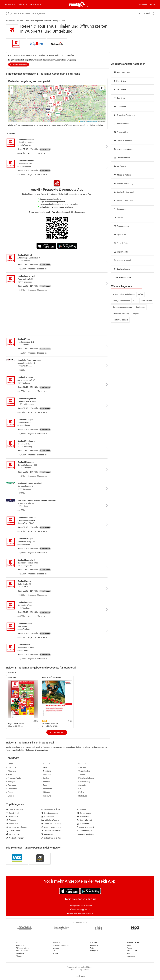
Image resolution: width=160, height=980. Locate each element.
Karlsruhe (46, 796)
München (11, 771)
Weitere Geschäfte (122, 277)
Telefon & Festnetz (120, 320)
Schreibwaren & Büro (51, 838)
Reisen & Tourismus (123, 201)
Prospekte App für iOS (80, 910)
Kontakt (56, 953)
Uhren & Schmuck (123, 260)
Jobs (129, 946)
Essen (10, 792)
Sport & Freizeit (122, 243)
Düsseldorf (12, 789)
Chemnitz (81, 785)
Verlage (56, 948)
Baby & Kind (120, 81)
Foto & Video (121, 132)
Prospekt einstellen (61, 946)
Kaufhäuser (120, 166)
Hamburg (11, 767)
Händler (23, 4)
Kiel (79, 789)
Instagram (94, 951)
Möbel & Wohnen (123, 175)
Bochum (46, 778)
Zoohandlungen (122, 269)
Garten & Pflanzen (123, 141)
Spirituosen (140, 307)
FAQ (55, 951)
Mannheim (47, 789)
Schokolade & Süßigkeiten (124, 294)
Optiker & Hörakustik (124, 192)
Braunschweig (83, 782)
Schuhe (118, 218)
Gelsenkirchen (83, 771)
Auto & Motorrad (122, 72)
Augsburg (81, 767)
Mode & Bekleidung (123, 184)
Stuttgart (11, 782)
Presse (129, 948)
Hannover (46, 764)
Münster (46, 792)
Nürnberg (46, 771)
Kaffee (140, 294)
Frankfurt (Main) (14, 778)
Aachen (81, 775)
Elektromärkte (121, 124)
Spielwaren (120, 235)
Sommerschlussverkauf (122, 307)
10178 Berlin (144, 13)
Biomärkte (120, 98)
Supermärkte (121, 252)
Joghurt (136, 313)
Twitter (93, 948)
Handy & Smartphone (121, 301)
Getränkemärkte (122, 158)
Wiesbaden (82, 764)
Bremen (10, 796)
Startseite (20, 946)
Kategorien (36, 4)
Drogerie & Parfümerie (124, 115)
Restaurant (120, 209)
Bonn (44, 785)
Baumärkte (120, 89)
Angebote (20, 953)
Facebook (94, 946)
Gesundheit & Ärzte (123, 149)
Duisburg (46, 775)
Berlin (86, 6)
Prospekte (10, 4)
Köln (9, 775)
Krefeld (80, 792)
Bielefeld (46, 782)
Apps (152, 4)
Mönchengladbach (85, 778)
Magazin (143, 4)
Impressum (131, 956)
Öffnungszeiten (22, 948)
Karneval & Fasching (121, 313)
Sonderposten (121, 226)
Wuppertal (10, 21)
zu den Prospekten (19, 64)
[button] (102, 88)
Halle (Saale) (83, 796)
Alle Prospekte (57, 732)
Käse (135, 301)
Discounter (120, 107)
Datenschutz (132, 951)
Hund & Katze (146, 301)
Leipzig (45, 767)
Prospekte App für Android (80, 906)
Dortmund (11, 785)
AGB (128, 953)
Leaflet (82, 121)
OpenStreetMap (92, 121)
